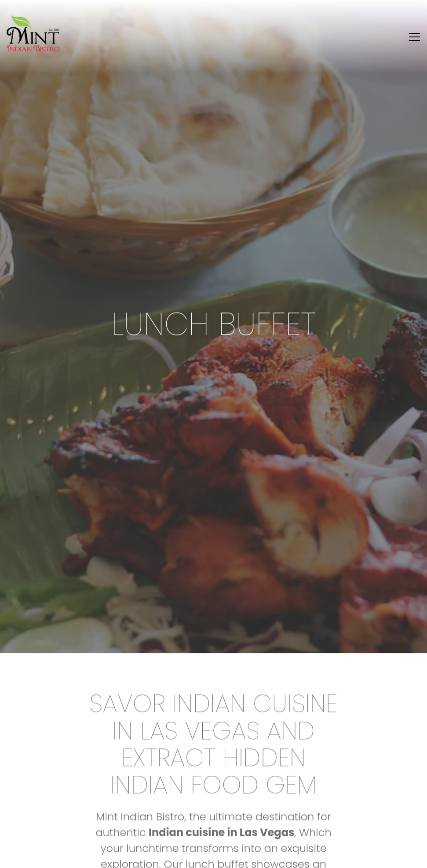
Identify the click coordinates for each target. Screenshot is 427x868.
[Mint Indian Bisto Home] (33, 33)
